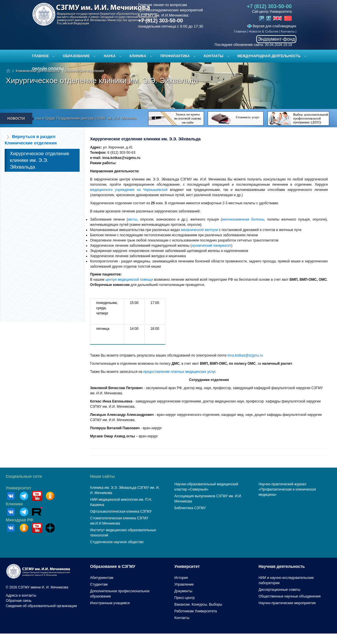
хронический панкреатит (211, 246)
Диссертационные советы (279, 590)
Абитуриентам (102, 578)
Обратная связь (19, 601)
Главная (240, 31)
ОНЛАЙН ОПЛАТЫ (48, 69)
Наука (110, 56)
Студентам (99, 584)
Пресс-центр (184, 598)
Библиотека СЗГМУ (190, 508)
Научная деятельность (282, 566)
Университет (19, 488)
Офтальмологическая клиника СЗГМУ (121, 511)
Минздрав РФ (20, 520)
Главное (40, 56)
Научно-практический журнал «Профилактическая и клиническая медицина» (287, 489)
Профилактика (175, 56)
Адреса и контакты (21, 595)
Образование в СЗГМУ (113, 566)
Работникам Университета (196, 611)
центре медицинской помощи (129, 280)
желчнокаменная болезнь (243, 219)
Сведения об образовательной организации (41, 606)
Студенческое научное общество (117, 542)
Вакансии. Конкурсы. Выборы (198, 604)
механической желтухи (199, 230)
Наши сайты (102, 476)
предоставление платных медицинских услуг (179, 372)
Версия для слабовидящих (272, 26)
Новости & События (263, 31)
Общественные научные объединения (290, 596)
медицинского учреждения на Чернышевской (129, 190)
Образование (76, 56)
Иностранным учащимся (110, 603)
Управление (184, 584)
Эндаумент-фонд (276, 39)
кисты (132, 219)
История (181, 578)
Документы (183, 591)
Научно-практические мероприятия (287, 603)
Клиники (14, 504)
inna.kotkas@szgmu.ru (245, 355)
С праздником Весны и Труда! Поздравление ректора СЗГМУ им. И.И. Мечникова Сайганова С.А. (91, 118)
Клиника (138, 56)
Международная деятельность (269, 56)
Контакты (288, 31)
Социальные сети (24, 476)
